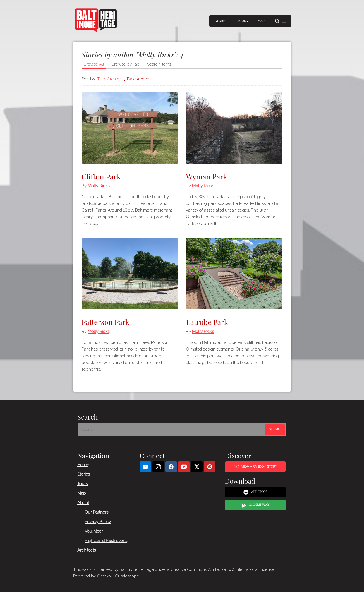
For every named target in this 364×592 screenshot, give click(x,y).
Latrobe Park (207, 322)
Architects (87, 550)
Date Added (138, 79)
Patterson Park (105, 322)
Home (83, 465)
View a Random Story (255, 467)
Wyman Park (207, 177)
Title (101, 79)
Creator (114, 79)
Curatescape (127, 576)
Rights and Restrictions (106, 541)
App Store (255, 492)
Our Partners (96, 512)
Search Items (159, 64)
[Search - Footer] (172, 430)
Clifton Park (101, 177)
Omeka (104, 576)
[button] (281, 21)
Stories (221, 21)
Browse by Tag (125, 64)
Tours (242, 21)
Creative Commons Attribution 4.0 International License (222, 569)
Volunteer (94, 531)
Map (261, 21)
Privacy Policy (98, 522)
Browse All (94, 64)
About (83, 503)
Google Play (255, 505)
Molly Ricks (99, 186)
